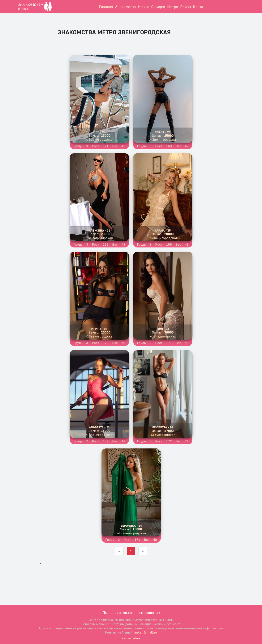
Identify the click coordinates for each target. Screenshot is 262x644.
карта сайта (131, 638)
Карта (198, 7)
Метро (173, 7)
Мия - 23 (163, 329)
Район (186, 7)
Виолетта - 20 (163, 427)
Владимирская (102, 238)
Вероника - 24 (131, 526)
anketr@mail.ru (146, 632)
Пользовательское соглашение (131, 612)
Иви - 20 (99, 132)
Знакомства (125, 7)
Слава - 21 (163, 132)
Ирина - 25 (99, 329)
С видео (158, 7)
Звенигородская (102, 139)
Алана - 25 (163, 230)
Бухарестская (165, 435)
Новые (143, 7)
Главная (106, 7)
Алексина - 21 (99, 230)
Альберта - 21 (99, 427)
